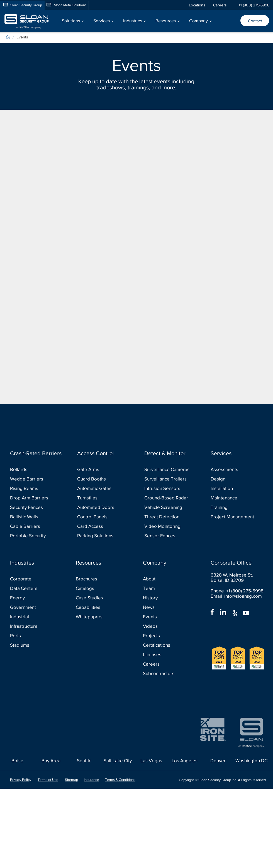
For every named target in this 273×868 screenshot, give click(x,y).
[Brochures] (100, 579)
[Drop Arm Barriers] (35, 498)
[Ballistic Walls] (35, 517)
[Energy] (35, 598)
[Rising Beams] (35, 488)
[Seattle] (84, 760)
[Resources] (102, 562)
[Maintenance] (235, 498)
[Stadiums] (35, 645)
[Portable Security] (35, 535)
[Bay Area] (51, 760)
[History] (168, 598)
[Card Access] (102, 526)
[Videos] (168, 626)
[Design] (235, 479)
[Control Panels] (102, 517)
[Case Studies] (100, 598)
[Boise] (17, 760)
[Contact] (255, 21)
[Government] (35, 607)
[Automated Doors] (102, 507)
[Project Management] (235, 517)
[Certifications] (168, 645)
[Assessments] (235, 469)
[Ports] (35, 635)
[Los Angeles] (185, 760)
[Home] (8, 37)
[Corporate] (35, 579)
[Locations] (198, 5)
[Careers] (223, 5)
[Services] (237, 453)
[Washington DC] (251, 760)
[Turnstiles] (102, 498)
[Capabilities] (100, 607)
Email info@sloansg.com (236, 596)
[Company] (169, 562)
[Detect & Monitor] (170, 453)
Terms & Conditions (120, 780)
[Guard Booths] (102, 479)
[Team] (168, 588)
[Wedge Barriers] (35, 479)
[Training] (235, 507)
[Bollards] (35, 469)
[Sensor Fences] (169, 535)
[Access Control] (103, 453)
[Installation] (235, 488)
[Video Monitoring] (169, 526)
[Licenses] (168, 654)
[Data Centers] (35, 588)
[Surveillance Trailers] (169, 479)
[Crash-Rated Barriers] (36, 453)
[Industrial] (35, 616)
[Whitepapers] (100, 616)
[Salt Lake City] (118, 760)
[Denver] (218, 760)
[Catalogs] (100, 588)
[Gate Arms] (102, 469)
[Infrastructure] (35, 626)
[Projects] (168, 635)
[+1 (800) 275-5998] (254, 5)
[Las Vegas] (151, 760)
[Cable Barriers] (35, 526)
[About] (168, 579)
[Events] (25, 37)
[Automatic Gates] (102, 488)
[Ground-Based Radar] (169, 498)
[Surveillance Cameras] (169, 469)
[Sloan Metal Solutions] (67, 5)
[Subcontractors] (168, 673)
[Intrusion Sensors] (169, 488)
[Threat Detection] (169, 517)
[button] (72, 21)
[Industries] (36, 562)
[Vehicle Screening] (169, 507)
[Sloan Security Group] (22, 5)
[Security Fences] (35, 507)
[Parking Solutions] (102, 535)
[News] (168, 607)
